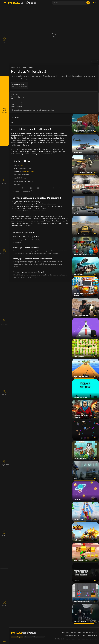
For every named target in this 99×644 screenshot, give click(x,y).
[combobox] (71, 3)
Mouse (42, 188)
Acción (21, 165)
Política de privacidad (90, 632)
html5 (35, 188)
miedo (49, 188)
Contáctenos (65, 632)
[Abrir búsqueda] (88, 3)
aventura (17, 188)
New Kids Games (29, 172)
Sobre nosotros (76, 632)
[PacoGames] (24, 633)
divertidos (26, 188)
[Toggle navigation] (5, 3)
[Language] (95, 3)
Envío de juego (92, 635)
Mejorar (17, 191)
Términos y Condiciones (72, 635)
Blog (84, 635)
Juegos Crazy (27, 191)
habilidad (57, 188)
